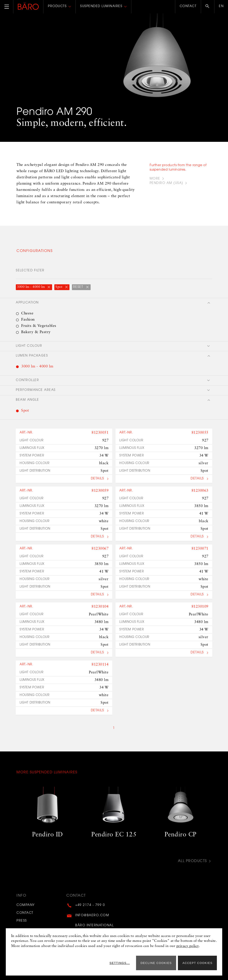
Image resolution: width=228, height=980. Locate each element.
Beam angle (27, 400)
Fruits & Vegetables (39, 326)
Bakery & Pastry (36, 332)
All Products (192, 861)
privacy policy (188, 946)
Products (57, 6)
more (155, 179)
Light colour (29, 346)
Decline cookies (156, 963)
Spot (59, 287)
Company (26, 905)
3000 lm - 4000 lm (31, 287)
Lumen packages (32, 356)
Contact (188, 6)
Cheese (27, 313)
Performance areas (36, 390)
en (221, 6)
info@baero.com (92, 915)
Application (27, 303)
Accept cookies (197, 963)
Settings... (120, 963)
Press (22, 920)
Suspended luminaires (101, 6)
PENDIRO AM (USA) (166, 183)
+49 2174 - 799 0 (90, 905)
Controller (27, 380)
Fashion (28, 320)
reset (79, 287)
